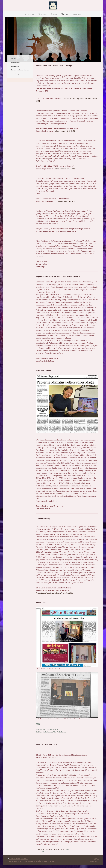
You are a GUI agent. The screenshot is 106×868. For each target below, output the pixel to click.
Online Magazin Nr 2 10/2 (64, 131)
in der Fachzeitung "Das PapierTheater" (53, 849)
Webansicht (94, 861)
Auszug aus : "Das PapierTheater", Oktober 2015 (55, 593)
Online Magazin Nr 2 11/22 (64, 169)
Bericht (39, 849)
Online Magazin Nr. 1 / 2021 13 (66, 201)
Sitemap (25, 859)
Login (96, 859)
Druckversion (14, 859)
